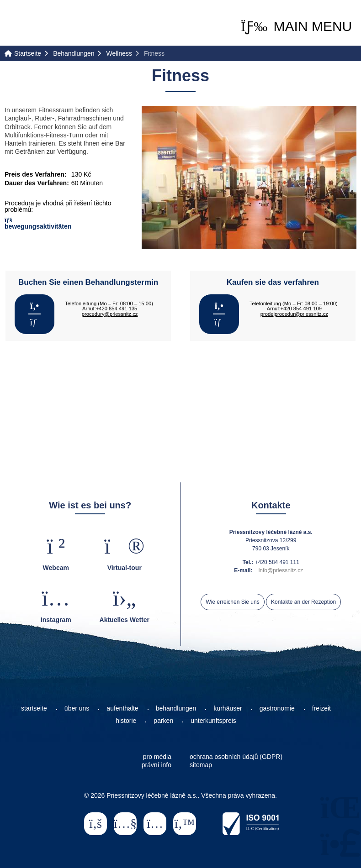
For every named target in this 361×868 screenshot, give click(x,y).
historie (126, 721)
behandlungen (176, 708)
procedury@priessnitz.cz (110, 314)
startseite (34, 708)
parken (163, 721)
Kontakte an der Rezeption (303, 602)
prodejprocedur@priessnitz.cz (294, 314)
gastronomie (277, 708)
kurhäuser (228, 708)
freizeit (321, 708)
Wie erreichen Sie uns (232, 602)
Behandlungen (74, 53)
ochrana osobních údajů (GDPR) (236, 757)
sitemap (201, 765)
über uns (77, 708)
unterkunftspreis (213, 721)
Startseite (41, 24)
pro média (157, 757)
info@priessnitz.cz (281, 570)
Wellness (119, 53)
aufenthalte (122, 708)
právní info (157, 765)
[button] (296, 26)
